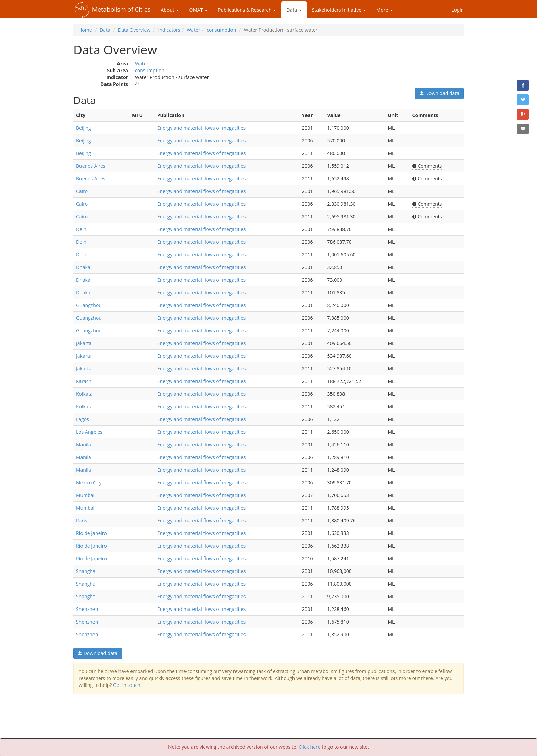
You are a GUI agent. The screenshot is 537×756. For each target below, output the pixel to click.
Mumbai (85, 495)
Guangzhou (89, 305)
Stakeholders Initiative (339, 10)
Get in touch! (127, 685)
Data (294, 10)
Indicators (169, 30)
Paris (82, 520)
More (385, 10)
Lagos (83, 419)
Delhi (82, 229)
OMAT (198, 10)
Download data (439, 93)
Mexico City (89, 482)
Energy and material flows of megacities (202, 128)
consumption (221, 30)
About (170, 10)
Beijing (84, 128)
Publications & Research (247, 10)
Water (193, 30)
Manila (84, 444)
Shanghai (86, 571)
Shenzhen (87, 609)
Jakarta (84, 343)
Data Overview (134, 30)
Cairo (82, 191)
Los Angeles (89, 432)
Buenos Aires (91, 166)
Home (85, 30)
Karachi (84, 381)
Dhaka (83, 267)
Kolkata (84, 394)
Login (458, 10)
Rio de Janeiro (91, 533)
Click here (310, 747)
